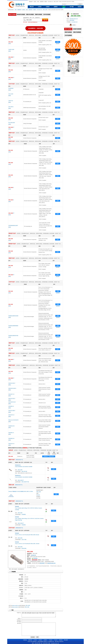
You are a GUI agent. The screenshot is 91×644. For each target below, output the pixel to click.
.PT (11, 57)
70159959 (24, 514)
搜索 (58, 42)
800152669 (42, 563)
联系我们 (80, 7)
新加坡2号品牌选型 (77, 29)
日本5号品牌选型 (68, 35)
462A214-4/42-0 (12, 399)
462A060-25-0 (11, 439)
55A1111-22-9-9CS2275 (13, 420)
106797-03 (11, 101)
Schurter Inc (40, 10)
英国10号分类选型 (30, 14)
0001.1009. (20, 547)
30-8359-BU (11, 88)
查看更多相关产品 (19, 460)
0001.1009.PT (21, 480)
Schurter (38, 495)
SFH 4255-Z (11, 107)
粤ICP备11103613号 (59, 642)
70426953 (24, 525)
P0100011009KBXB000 (13, 326)
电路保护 (19, 10)
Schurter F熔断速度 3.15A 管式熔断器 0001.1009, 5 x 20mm (21, 491)
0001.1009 (45, 10)
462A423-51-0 (11, 415)
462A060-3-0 (11, 406)
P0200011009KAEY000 (13, 336)
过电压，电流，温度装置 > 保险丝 (29, 10)
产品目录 (56, 640)
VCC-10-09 (11, 94)
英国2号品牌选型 (68, 32)
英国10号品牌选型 (77, 32)
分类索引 (48, 7)
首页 (16, 10)
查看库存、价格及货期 (49, 456)
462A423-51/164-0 (12, 388)
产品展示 (64, 7)
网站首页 (32, 7)
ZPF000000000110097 (13, 226)
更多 (10, 44)
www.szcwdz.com (16, 605)
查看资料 (58, 44)
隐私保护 (30, 640)
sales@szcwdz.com (51, 563)
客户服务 (72, 7)
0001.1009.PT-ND (25, 482)
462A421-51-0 (11, 444)
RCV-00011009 (12, 123)
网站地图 (66, 640)
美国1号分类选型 (12, 14)
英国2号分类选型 (39, 14)
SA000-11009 (11, 50)
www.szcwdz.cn (16, 607)
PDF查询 (36, 558)
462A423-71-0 (11, 394)
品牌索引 (56, 7)
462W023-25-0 (11, 426)
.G (11, 188)
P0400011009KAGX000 (13, 316)
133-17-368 (24, 540)
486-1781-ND (24, 471)
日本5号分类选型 (47, 14)
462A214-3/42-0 (12, 383)
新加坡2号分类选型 (21, 14)
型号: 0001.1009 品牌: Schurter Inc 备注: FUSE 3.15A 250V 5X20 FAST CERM (39, 615)
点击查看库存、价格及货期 (35, 28)
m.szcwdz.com (74, 22)
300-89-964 (24, 548)
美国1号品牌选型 (68, 29)
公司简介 (40, 7)
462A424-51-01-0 (12, 402)
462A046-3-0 (11, 433)
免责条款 (25, 640)
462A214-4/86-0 (12, 411)
